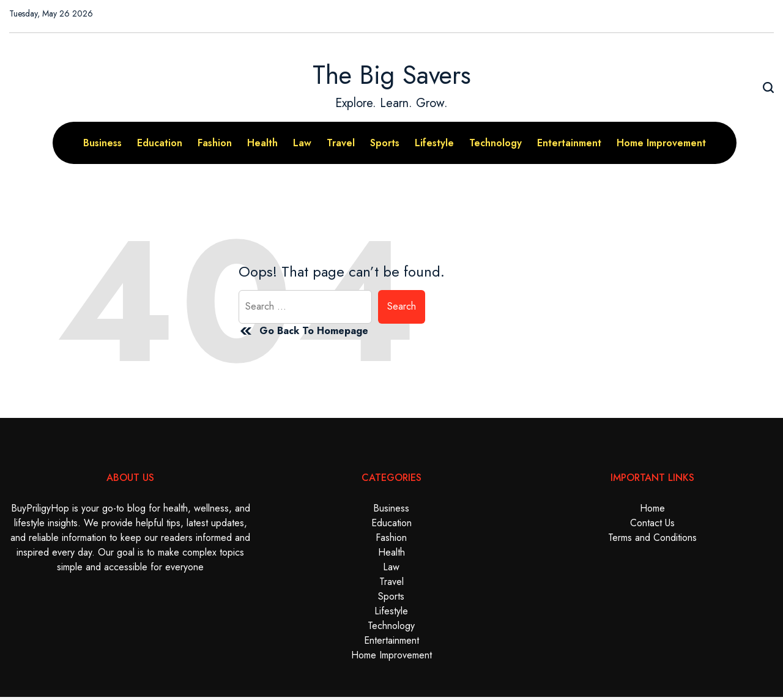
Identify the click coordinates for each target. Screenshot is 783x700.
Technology (495, 143)
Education (160, 143)
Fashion (215, 143)
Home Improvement (661, 143)
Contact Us (652, 523)
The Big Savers (392, 75)
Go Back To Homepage (303, 331)
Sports (385, 143)
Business (102, 143)
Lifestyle (434, 143)
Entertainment (569, 143)
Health (262, 143)
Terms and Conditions (652, 538)
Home (652, 508)
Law (302, 143)
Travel (341, 143)
